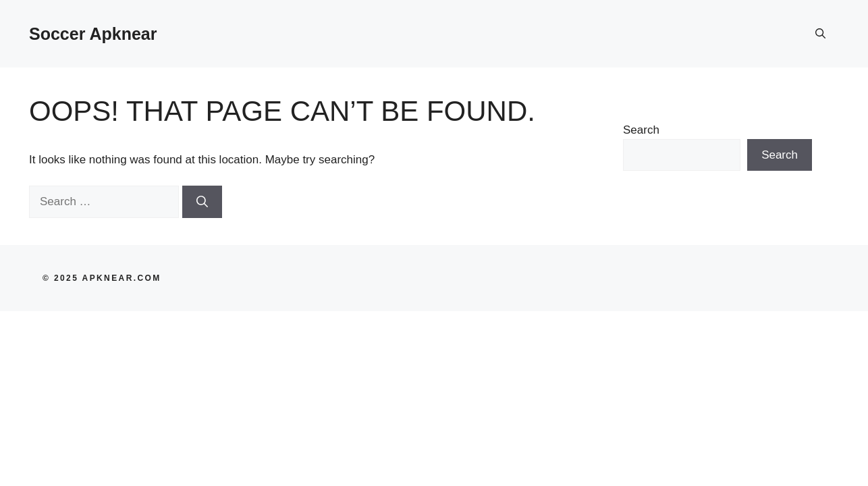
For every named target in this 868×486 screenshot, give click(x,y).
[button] (820, 34)
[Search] (202, 202)
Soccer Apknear (93, 34)
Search (641, 130)
